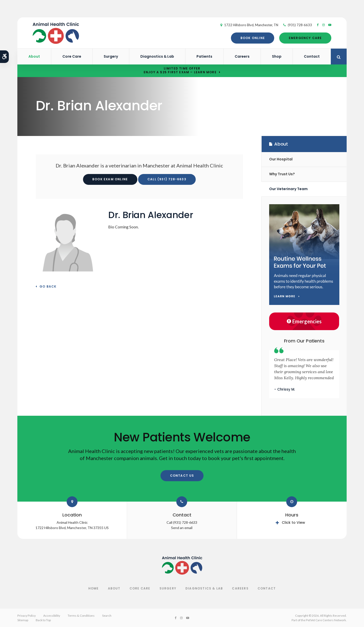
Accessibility (52, 616)
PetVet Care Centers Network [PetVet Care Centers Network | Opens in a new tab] (326, 620)
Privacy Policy (27, 616)
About (34, 56)
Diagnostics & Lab (157, 56)
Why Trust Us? (282, 174)
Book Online (250, 38)
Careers (242, 56)
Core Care (72, 56)
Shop (277, 56)
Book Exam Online (110, 179)
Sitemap (23, 620)
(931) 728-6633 (297, 25)
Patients (204, 56)
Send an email (182, 528)
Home (94, 588)
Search (107, 616)
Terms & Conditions (81, 616)
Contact (312, 56)
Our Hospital (281, 159)
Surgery (111, 56)
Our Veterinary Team (288, 189)
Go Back (48, 287)
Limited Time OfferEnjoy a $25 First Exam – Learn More (180, 71)
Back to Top (43, 620)
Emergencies (304, 321)
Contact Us (182, 476)
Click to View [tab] (293, 522)
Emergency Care (302, 38)
